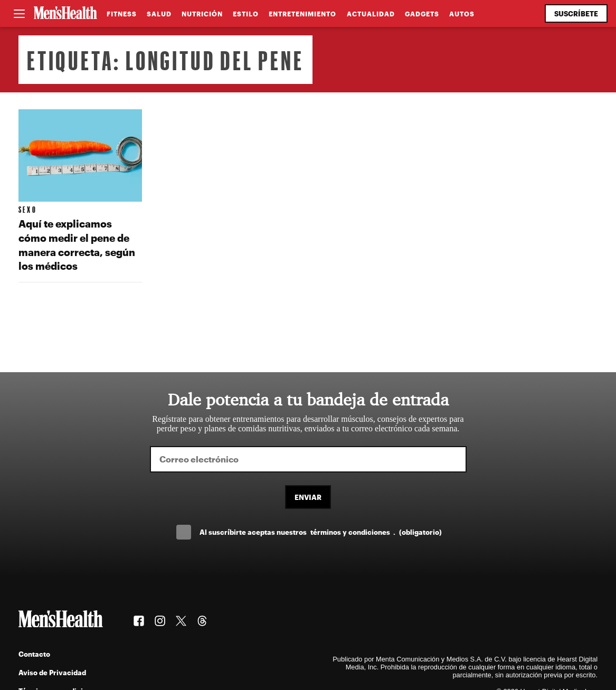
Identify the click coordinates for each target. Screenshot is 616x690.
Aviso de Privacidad (52, 672)
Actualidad (371, 14)
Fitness (122, 14)
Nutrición (202, 14)
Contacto (34, 654)
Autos (462, 14)
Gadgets (422, 14)
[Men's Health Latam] (65, 14)
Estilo (246, 14)
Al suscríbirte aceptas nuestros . (320, 532)
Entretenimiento (302, 14)
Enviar (308, 497)
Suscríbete (576, 13)
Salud (159, 14)
